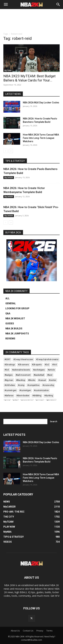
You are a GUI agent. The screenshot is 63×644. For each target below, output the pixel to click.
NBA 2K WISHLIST (15, 318)
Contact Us (28, 631)
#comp (21, 385)
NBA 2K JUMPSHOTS (17, 334)
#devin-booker (23, 396)
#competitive (33, 385)
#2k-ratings (10, 365)
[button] (6, 5)
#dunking (49, 396)
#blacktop (21, 380)
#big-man (9, 380)
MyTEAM (8, 70)
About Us (15, 631)
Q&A (8, 313)
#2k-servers (23, 365)
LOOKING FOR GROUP (17, 308)
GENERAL (11, 303)
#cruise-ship (48, 385)
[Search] (58, 5)
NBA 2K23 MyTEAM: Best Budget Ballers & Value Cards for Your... (29, 78)
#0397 (7, 359)
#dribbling (37, 396)
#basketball (39, 375)
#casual (42, 380)
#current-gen (10, 390)
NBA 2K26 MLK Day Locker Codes (41, 103)
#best (50, 375)
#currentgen (25, 390)
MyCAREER (9, 177)
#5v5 (7, 370)
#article (51, 370)
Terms (49, 631)
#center (52, 380)
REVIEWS (10, 339)
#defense (9, 396)
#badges (9, 375)
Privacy (40, 631)
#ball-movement (23, 375)
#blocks (32, 380)
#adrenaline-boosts (21, 370)
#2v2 (47, 365)
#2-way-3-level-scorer (23, 359)
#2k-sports (37, 365)
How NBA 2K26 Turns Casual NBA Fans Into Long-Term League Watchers (41, 138)
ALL (7, 298)
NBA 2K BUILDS (14, 329)
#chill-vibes (10, 385)
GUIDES (10, 324)
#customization (41, 390)
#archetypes (39, 370)
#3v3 (55, 365)
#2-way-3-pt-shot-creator (47, 359)
